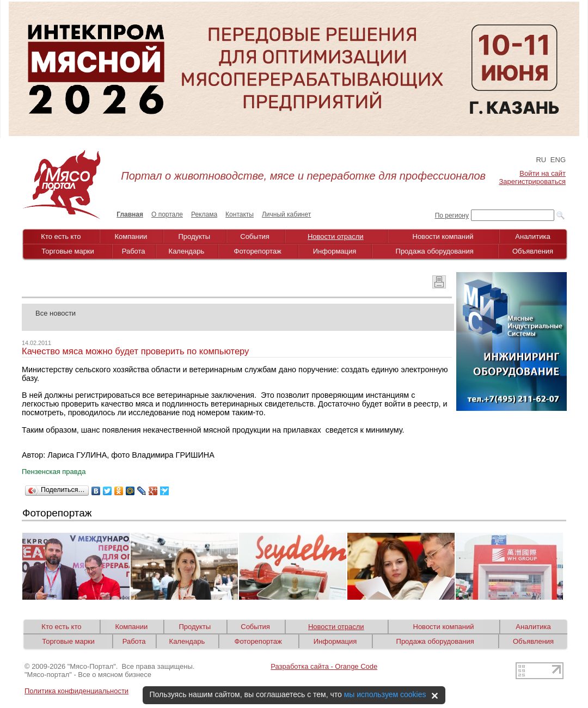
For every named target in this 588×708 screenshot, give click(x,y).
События (255, 236)
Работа (134, 251)
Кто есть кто (61, 236)
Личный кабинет (286, 214)
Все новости (56, 313)
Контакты (240, 214)
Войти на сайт (543, 173)
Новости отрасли (336, 236)
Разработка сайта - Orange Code (324, 666)
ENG (558, 160)
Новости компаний (443, 236)
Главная (130, 214)
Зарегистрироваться (532, 181)
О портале (167, 214)
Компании (131, 236)
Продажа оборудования (435, 251)
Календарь (187, 251)
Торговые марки (68, 251)
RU (541, 160)
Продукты (194, 236)
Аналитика (532, 236)
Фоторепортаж (258, 251)
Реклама (204, 214)
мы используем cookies (385, 694)
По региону (452, 216)
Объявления (533, 251)
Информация (335, 251)
